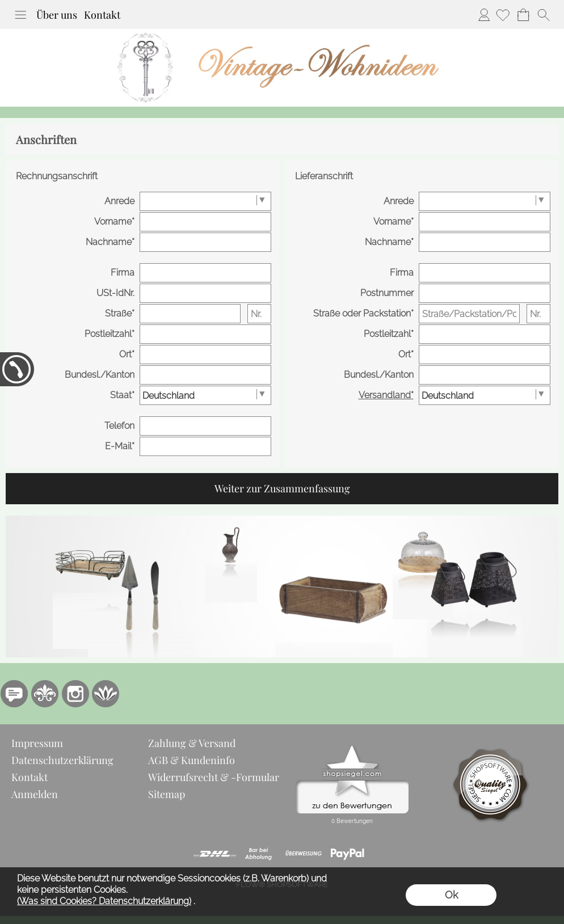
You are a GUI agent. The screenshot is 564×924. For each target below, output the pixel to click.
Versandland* (386, 395)
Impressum (37, 743)
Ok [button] (451, 895)
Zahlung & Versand (192, 743)
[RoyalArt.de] (45, 694)
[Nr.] (259, 314)
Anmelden (484, 15)
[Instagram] (75, 694)
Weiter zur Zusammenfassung (282, 488)
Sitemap (167, 794)
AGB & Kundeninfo (191, 760)
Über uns (57, 15)
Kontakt (102, 15)
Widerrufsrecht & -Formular (214, 777)
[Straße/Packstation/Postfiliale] (469, 314)
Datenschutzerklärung (62, 760)
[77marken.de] (14, 694)
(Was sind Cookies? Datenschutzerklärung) (104, 901)
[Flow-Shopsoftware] (106, 694)
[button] (20, 15)
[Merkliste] (503, 15)
